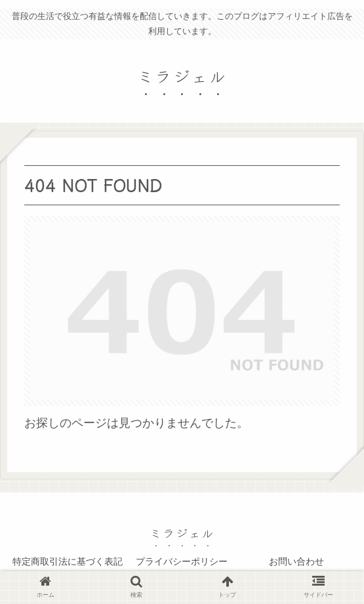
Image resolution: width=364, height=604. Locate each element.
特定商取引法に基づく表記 (68, 561)
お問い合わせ (296, 561)
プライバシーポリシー (182, 561)
